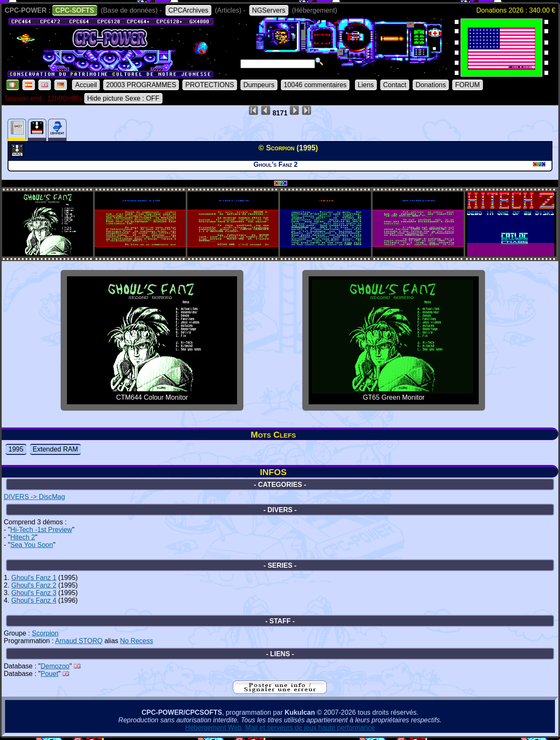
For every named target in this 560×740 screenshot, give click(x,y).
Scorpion (45, 633)
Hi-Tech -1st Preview (41, 530)
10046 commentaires (315, 85)
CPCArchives (188, 10)
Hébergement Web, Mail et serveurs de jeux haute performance (280, 728)
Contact (395, 85)
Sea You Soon (31, 545)
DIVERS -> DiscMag (34, 497)
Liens (366, 85)
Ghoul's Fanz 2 (34, 585)
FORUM (468, 85)
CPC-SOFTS (75, 10)
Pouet (50, 674)
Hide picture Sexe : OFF (123, 98)
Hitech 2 (23, 537)
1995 (16, 449)
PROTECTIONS (210, 85)
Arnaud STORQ (79, 641)
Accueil (86, 85)
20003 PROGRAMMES (141, 85)
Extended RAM (56, 449)
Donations (431, 85)
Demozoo (55, 666)
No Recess (136, 641)
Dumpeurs (259, 85)
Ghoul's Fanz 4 (34, 600)
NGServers (269, 10)
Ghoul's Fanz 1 (34, 578)
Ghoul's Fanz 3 (34, 593)
